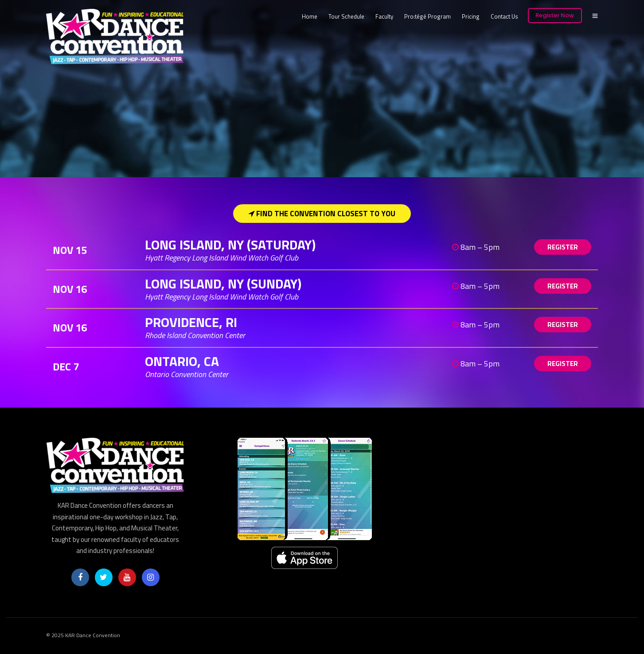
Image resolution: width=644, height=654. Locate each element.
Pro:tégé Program (427, 16)
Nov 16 (70, 289)
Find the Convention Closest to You (322, 214)
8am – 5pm (476, 247)
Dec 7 (66, 366)
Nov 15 (70, 250)
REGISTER (563, 247)
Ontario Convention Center (187, 374)
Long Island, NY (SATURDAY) (232, 245)
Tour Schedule (346, 16)
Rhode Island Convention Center (195, 335)
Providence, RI (193, 322)
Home (310, 16)
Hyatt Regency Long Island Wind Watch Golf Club (222, 258)
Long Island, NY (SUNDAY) (225, 284)
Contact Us (504, 16)
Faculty (384, 16)
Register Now (555, 15)
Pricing (471, 16)
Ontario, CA (183, 361)
